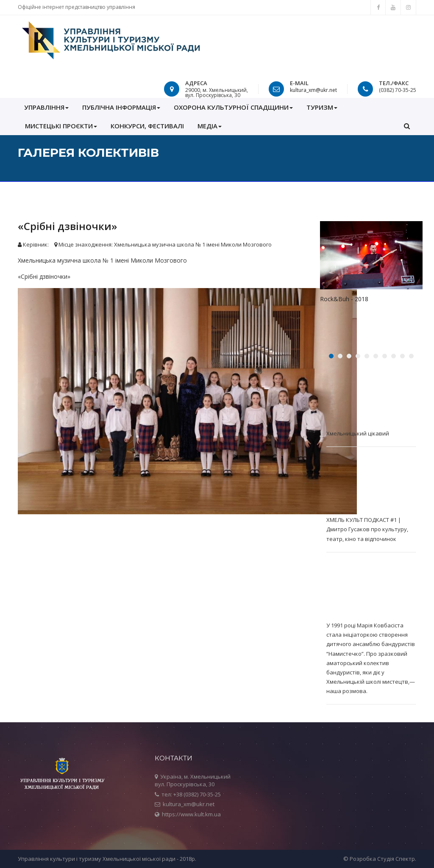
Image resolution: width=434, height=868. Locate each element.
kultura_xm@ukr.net (313, 90)
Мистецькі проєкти (61, 126)
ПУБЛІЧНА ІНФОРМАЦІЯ (121, 107)
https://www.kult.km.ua (191, 814)
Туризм (322, 107)
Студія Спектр (396, 859)
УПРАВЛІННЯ (46, 107)
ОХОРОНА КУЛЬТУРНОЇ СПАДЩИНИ (233, 107)
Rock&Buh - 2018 (344, 299)
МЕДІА (210, 126)
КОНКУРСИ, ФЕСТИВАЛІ (147, 126)
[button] (407, 126)
